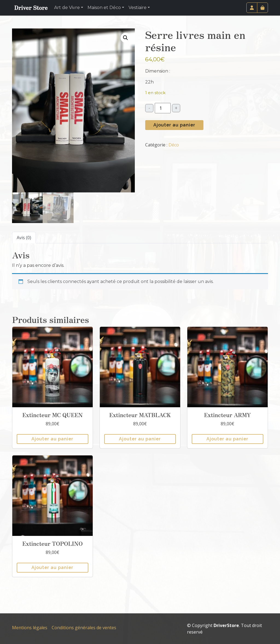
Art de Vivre (67, 8)
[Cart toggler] (262, 8)
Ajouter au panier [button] (52, 439)
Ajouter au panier (174, 125)
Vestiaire (138, 8)
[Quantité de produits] (163, 108)
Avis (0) (24, 238)
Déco (174, 145)
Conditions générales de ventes (84, 628)
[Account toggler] (252, 8)
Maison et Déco (104, 8)
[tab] (24, 237)
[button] (126, 38)
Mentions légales (30, 628)
